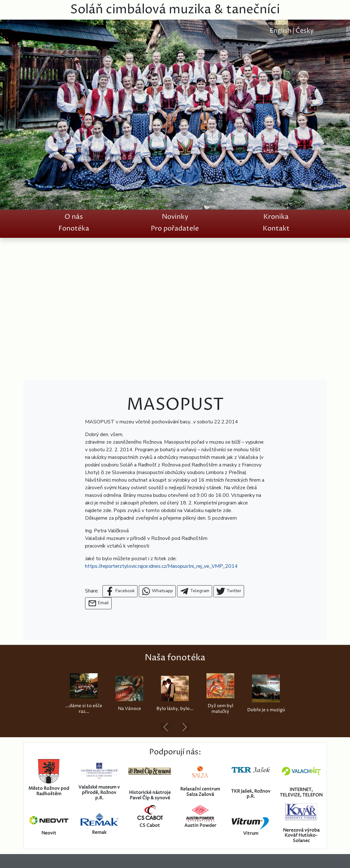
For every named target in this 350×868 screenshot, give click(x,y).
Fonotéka (74, 228)
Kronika (276, 217)
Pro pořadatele (175, 228)
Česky (305, 31)
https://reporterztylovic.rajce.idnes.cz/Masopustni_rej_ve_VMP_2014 (161, 566)
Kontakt (276, 228)
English (280, 31)
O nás (74, 217)
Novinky (175, 217)
